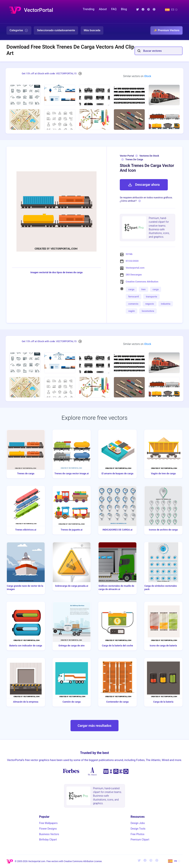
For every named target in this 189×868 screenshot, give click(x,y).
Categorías (19, 30)
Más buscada (92, 30)
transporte (151, 297)
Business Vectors (49, 834)
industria (166, 304)
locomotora (148, 311)
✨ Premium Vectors (166, 30)
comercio (133, 304)
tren (144, 289)
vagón (132, 311)
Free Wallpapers (48, 823)
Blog (124, 9)
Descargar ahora (144, 185)
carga (131, 289)
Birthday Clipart (48, 840)
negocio (150, 304)
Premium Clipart (140, 840)
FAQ (114, 9)
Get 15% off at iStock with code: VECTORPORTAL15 (49, 73)
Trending (89, 9)
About (103, 9)
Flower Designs (48, 829)
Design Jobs (138, 823)
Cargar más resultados (95, 726)
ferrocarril (134, 297)
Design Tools (138, 829)
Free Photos (137, 834)
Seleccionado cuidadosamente (56, 30)
